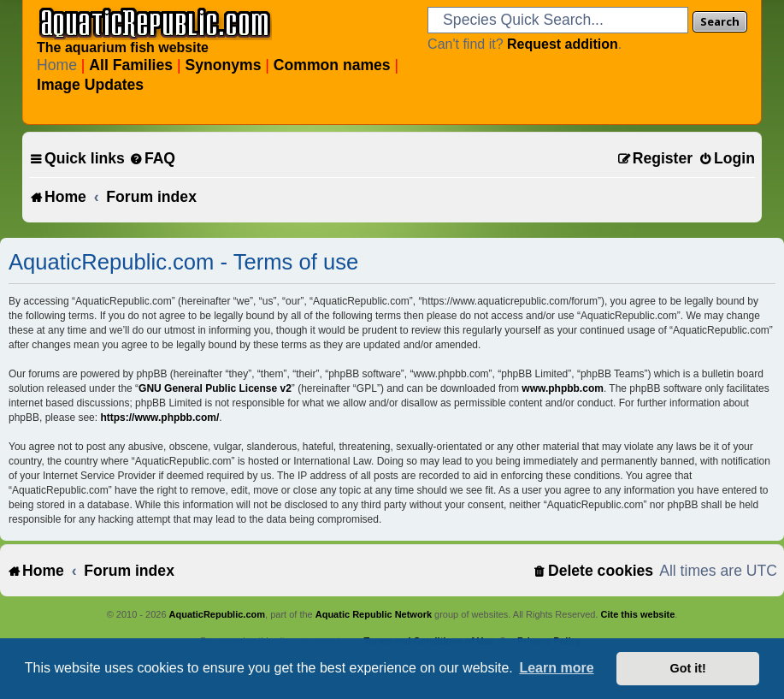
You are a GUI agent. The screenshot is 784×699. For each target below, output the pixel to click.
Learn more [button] (556, 668)
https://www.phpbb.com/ (159, 418)
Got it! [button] (688, 668)
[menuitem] (152, 159)
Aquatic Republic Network (374, 614)
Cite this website (638, 614)
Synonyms (223, 65)
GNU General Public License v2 (215, 388)
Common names (332, 65)
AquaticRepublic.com (217, 614)
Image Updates (90, 85)
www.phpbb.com (563, 388)
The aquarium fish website (123, 47)
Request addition (563, 44)
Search (720, 21)
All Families (131, 65)
